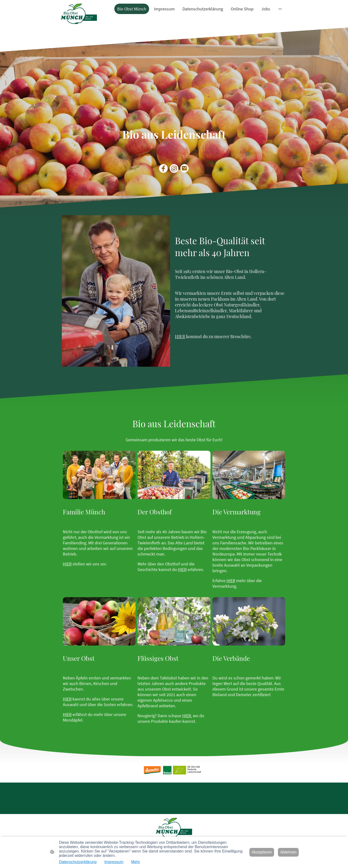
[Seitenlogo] (79, 14)
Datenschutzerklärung (78, 862)
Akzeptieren (262, 852)
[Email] (185, 168)
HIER (67, 564)
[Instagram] (174, 168)
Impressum (114, 862)
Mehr (136, 862)
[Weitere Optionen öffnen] (280, 9)
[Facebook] (163, 168)
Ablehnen (288, 852)
